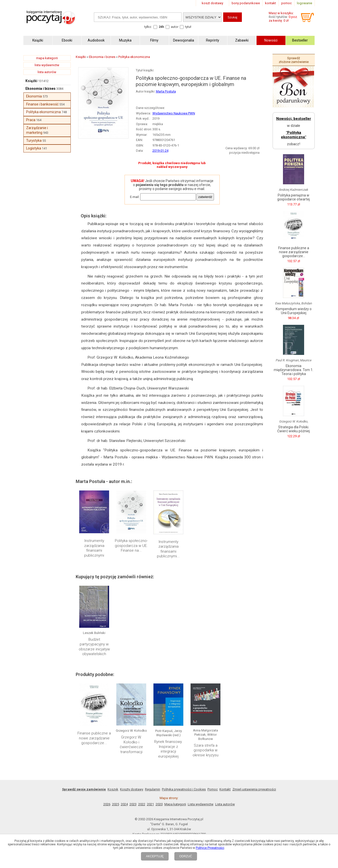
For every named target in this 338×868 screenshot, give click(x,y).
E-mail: (135, 197)
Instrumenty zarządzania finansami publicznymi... (168, 549)
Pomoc (213, 789)
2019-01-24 (160, 151)
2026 (107, 804)
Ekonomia (34, 96)
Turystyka (34, 141)
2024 (124, 804)
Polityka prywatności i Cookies (184, 789)
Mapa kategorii (175, 804)
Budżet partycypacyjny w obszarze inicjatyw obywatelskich (94, 647)
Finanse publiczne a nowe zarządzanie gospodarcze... (94, 738)
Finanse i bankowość (42, 104)
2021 (150, 804)
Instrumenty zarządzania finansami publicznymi (94, 548)
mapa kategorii (47, 58)
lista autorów (47, 72)
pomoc (286, 3)
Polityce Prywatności (210, 848)
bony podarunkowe (246, 3)
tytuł (188, 27)
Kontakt (225, 789)
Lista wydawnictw (201, 804)
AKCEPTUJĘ (155, 856)
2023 (133, 804)
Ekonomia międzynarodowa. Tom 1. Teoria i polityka (294, 370)
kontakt (270, 3)
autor (175, 27)
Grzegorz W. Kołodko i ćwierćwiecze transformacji (131, 745)
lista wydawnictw (47, 65)
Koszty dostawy (132, 789)
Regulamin (153, 789)
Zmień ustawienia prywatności (254, 789)
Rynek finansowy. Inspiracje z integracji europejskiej (168, 749)
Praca (31, 120)
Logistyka (34, 148)
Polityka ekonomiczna (43, 112)
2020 (159, 804)
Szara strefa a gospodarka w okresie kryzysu (205, 750)
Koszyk (113, 789)
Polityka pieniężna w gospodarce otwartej (294, 197)
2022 (142, 804)
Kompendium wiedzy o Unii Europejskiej (294, 311)
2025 (116, 804)
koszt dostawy (212, 3)
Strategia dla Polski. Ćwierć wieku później (294, 429)
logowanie (304, 3)
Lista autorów (225, 804)
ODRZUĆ (186, 856)
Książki (31, 81)
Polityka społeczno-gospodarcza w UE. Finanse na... (131, 546)
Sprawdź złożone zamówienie (294, 60)
